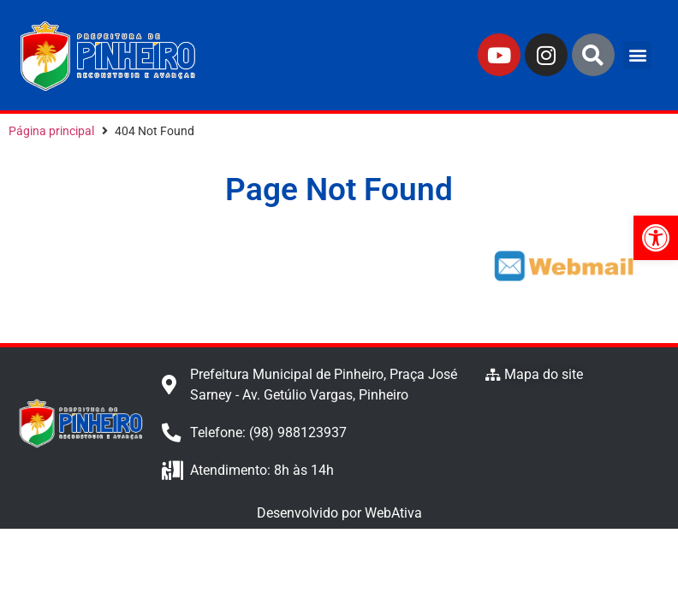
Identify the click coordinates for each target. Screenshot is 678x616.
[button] (637, 55)
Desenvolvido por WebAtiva (339, 513)
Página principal (51, 131)
